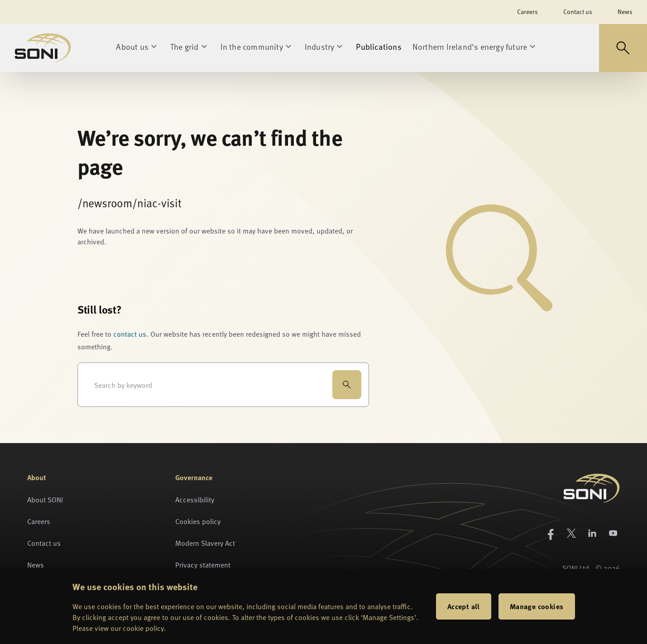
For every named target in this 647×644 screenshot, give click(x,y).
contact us (130, 334)
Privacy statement (203, 564)
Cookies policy (198, 521)
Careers (527, 12)
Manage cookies (537, 606)
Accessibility (195, 499)
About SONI (45, 499)
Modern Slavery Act (205, 543)
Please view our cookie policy (118, 628)
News (625, 12)
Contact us (578, 12)
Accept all (464, 606)
